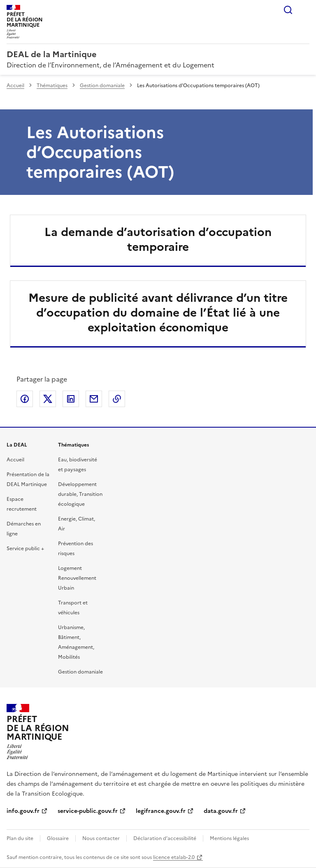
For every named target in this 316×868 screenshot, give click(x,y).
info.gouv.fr (23, 811)
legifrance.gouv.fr (161, 811)
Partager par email (94, 399)
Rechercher (288, 10)
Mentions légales (229, 838)
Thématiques (52, 86)
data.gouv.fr (221, 811)
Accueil (15, 86)
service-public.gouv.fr (88, 811)
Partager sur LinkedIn (71, 399)
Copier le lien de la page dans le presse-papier (117, 399)
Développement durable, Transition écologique (80, 494)
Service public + (25, 549)
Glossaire (58, 838)
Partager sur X (48, 399)
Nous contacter (101, 838)
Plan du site (20, 838)
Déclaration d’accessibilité (165, 838)
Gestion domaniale (102, 86)
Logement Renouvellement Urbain (77, 578)
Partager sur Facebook (25, 399)
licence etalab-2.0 (174, 857)
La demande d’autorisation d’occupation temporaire (158, 239)
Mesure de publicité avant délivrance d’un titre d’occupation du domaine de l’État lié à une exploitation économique (158, 312)
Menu (304, 10)
